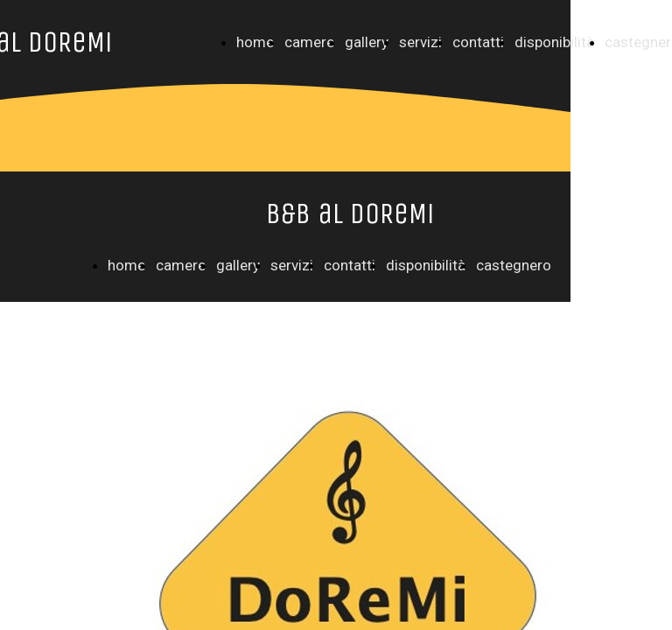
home (255, 42)
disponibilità (554, 42)
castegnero (514, 265)
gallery (367, 42)
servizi (420, 42)
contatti (478, 42)
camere (309, 42)
